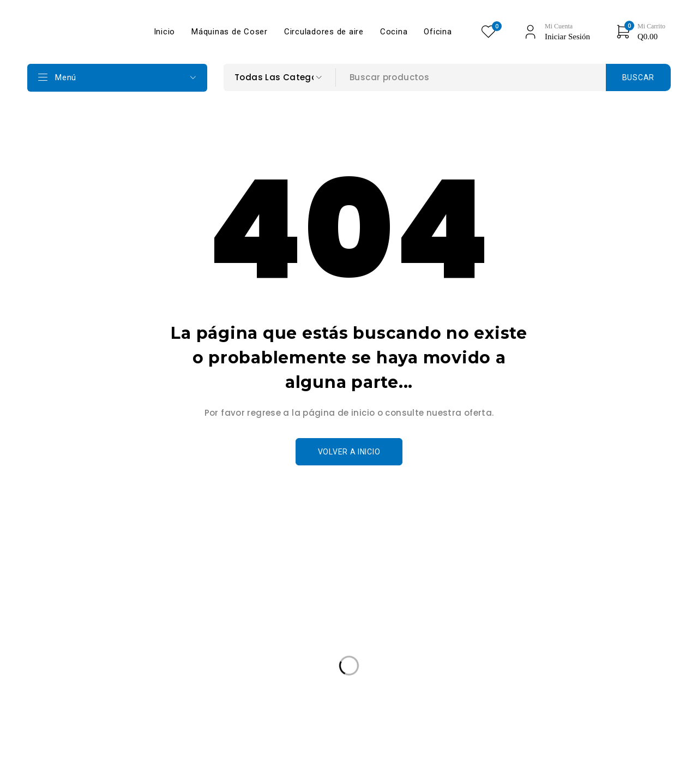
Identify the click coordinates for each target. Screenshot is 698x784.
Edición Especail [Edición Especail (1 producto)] (71, 711)
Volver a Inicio (349, 452)
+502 (62, 642)
